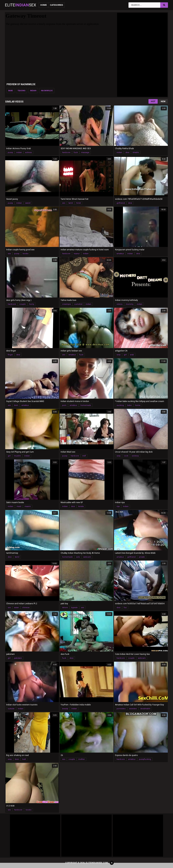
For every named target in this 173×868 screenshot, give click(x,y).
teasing (21, 91)
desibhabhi (145, 709)
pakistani (18, 658)
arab (132, 355)
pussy (10, 152)
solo (78, 557)
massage (85, 152)
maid (19, 506)
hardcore (66, 152)
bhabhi (136, 152)
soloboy (135, 456)
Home (44, 5)
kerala (81, 506)
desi (127, 152)
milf (84, 456)
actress (28, 152)
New (163, 101)
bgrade (74, 608)
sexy (118, 355)
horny (32, 304)
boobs (26, 254)
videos (120, 304)
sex (64, 203)
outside (11, 709)
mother (82, 759)
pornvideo (121, 709)
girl (125, 355)
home (138, 405)
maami (28, 506)
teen (16, 405)
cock (126, 456)
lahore (65, 608)
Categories (56, 5)
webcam (87, 557)
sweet (28, 203)
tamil (71, 203)
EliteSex (20, 5)
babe (10, 91)
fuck (76, 152)
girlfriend (121, 203)
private (142, 557)
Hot (153, 101)
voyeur (77, 254)
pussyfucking (145, 759)
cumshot (78, 304)
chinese (26, 608)
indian (33, 91)
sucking (120, 405)
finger (10, 355)
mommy (130, 304)
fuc (125, 608)
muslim (17, 456)
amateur (120, 254)
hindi (79, 203)
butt (24, 759)
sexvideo (133, 709)
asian (16, 608)
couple (23, 304)
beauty (65, 709)
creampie (67, 304)
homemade (86, 405)
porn (64, 405)
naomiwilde (47, 91)
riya (118, 506)
